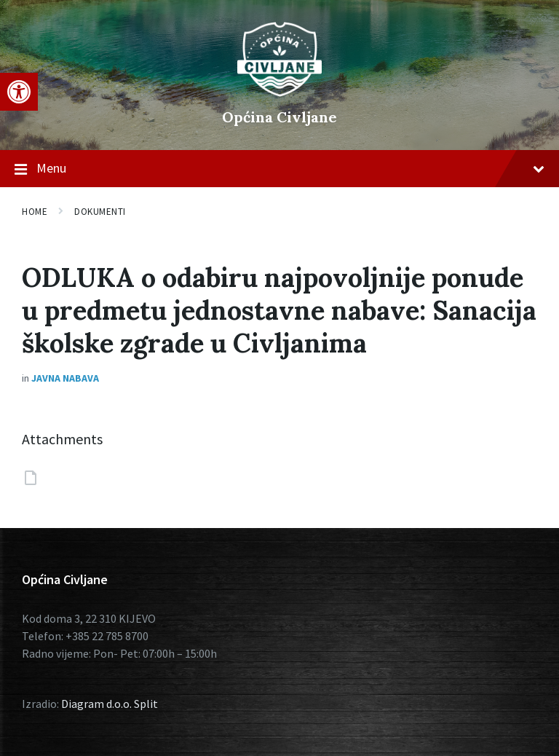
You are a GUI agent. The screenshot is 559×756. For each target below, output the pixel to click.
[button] (19, 92)
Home (35, 212)
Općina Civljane (279, 117)
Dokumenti (100, 212)
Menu (279, 169)
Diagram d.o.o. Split (110, 704)
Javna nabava (65, 378)
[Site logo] (279, 92)
